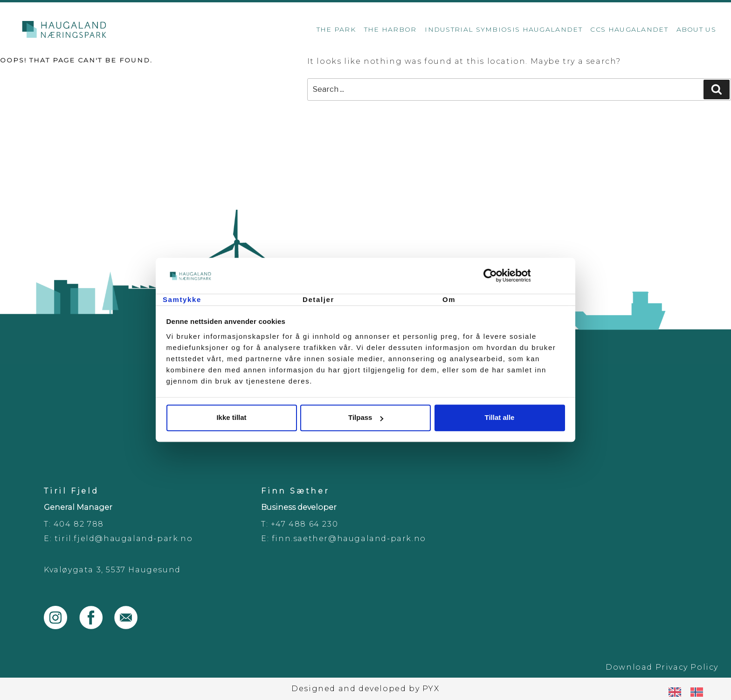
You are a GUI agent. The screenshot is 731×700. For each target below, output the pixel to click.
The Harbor (390, 29)
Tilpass (366, 418)
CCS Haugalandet (629, 29)
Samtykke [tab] (182, 299)
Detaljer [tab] (318, 299)
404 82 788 (79, 524)
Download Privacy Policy (662, 667)
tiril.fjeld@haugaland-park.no (124, 539)
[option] (699, 692)
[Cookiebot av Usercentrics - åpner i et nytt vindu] (524, 276)
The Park (336, 29)
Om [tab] (449, 299)
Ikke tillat (231, 418)
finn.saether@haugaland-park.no (349, 539)
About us (696, 29)
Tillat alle (500, 418)
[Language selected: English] (690, 692)
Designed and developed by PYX (365, 689)
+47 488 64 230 (304, 524)
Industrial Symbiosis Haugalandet (503, 29)
